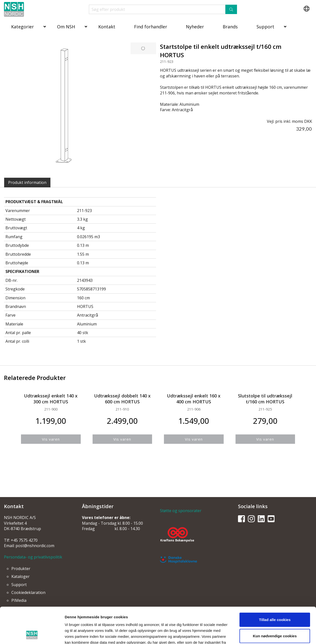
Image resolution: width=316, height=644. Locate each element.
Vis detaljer (256, 634)
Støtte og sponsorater (181, 511)
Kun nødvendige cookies (275, 602)
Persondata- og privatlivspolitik (33, 557)
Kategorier (22, 27)
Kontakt (107, 27)
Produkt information (27, 182)
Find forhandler (151, 27)
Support (265, 27)
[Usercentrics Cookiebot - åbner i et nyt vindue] (32, 634)
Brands (230, 27)
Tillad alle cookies (275, 586)
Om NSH (66, 27)
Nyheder (195, 27)
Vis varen (51, 439)
